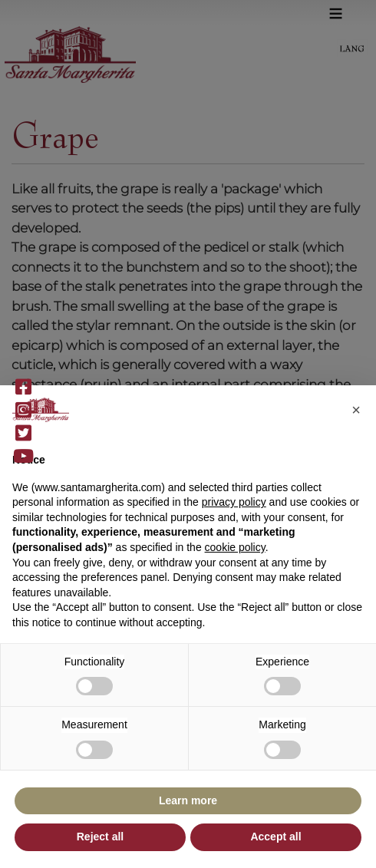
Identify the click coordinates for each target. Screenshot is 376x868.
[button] (356, 410)
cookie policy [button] (235, 547)
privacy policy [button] (234, 502)
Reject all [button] (100, 837)
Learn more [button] (188, 800)
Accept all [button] (275, 837)
